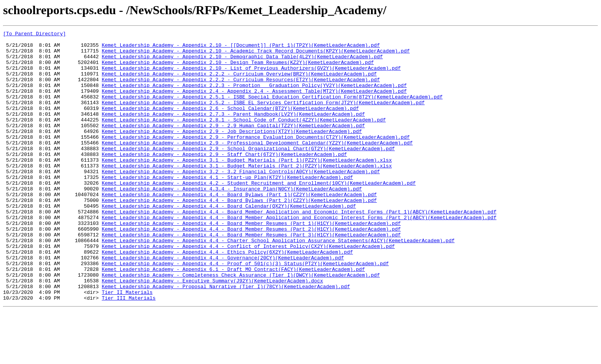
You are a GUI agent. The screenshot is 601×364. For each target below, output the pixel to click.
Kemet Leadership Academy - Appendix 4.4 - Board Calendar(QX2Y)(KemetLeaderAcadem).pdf (229, 241)
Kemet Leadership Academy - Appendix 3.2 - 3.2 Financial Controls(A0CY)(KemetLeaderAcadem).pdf (241, 200)
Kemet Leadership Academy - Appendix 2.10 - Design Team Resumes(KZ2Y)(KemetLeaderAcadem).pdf (238, 69)
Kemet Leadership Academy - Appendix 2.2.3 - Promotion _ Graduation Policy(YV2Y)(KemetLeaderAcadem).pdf (254, 97)
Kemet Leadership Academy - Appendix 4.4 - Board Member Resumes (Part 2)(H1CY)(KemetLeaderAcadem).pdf (251, 269)
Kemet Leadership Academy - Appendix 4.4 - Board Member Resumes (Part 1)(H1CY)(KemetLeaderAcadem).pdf (251, 262)
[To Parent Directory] (34, 34)
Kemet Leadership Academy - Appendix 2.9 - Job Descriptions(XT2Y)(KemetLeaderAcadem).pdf (232, 152)
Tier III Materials (128, 352)
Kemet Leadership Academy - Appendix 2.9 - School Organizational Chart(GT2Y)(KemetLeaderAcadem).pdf (248, 172)
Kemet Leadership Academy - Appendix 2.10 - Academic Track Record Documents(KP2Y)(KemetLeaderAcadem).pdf (255, 55)
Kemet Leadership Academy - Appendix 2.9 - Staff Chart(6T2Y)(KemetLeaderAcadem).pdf (224, 179)
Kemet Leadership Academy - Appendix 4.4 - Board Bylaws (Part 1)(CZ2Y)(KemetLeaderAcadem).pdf (239, 228)
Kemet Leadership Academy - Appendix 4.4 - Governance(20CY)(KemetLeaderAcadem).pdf (223, 303)
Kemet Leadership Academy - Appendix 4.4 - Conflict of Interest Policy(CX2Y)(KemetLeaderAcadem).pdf (248, 290)
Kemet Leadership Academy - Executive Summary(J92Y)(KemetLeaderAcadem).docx (212, 331)
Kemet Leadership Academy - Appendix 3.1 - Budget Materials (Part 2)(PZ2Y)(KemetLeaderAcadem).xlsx (247, 193)
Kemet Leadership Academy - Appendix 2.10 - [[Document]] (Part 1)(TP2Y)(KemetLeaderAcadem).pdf (241, 48)
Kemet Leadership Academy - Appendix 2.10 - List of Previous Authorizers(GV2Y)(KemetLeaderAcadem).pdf (251, 76)
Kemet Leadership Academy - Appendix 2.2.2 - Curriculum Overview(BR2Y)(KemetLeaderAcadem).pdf (239, 83)
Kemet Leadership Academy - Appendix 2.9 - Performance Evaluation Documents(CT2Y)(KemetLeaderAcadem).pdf (255, 159)
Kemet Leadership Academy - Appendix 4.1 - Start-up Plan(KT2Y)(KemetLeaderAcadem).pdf (227, 207)
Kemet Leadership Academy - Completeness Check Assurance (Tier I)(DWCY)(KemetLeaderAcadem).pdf (241, 324)
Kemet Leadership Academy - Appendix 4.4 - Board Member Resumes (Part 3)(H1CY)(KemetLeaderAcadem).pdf (251, 276)
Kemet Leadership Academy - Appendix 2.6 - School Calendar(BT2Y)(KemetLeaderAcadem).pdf (230, 124)
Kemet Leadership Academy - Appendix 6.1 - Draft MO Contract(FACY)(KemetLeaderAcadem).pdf (233, 317)
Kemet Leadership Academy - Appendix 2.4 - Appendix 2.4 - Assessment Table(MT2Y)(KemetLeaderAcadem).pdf (254, 103)
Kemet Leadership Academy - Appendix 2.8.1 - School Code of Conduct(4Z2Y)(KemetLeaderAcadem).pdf (244, 138)
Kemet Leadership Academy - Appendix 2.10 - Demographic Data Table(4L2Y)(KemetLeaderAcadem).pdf (242, 62)
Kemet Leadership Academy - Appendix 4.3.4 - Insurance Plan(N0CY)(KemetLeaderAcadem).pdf (232, 221)
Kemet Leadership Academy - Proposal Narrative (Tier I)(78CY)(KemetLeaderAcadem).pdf (226, 338)
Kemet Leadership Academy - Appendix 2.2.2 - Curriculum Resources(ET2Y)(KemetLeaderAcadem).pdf (241, 90)
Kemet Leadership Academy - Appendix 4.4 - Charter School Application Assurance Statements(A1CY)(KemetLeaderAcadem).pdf (278, 283)
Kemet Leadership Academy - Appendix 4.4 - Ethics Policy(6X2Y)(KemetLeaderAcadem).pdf (227, 297)
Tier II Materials (127, 345)
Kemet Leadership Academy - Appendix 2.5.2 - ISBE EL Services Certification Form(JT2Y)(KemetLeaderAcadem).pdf (263, 117)
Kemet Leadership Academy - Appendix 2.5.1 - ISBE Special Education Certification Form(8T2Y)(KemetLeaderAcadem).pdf (272, 110)
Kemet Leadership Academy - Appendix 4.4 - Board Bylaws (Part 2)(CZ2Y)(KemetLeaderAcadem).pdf (239, 234)
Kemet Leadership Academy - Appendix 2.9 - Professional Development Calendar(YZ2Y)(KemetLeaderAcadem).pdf (257, 166)
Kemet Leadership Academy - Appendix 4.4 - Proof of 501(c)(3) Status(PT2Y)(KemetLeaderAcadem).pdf (245, 310)
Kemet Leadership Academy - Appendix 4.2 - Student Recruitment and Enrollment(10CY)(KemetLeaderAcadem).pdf (259, 214)
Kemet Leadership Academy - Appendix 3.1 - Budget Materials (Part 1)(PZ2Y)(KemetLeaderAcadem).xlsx (247, 186)
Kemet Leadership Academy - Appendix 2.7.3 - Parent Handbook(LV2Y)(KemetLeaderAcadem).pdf (233, 131)
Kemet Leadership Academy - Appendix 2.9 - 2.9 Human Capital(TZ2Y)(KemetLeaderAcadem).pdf (233, 145)
